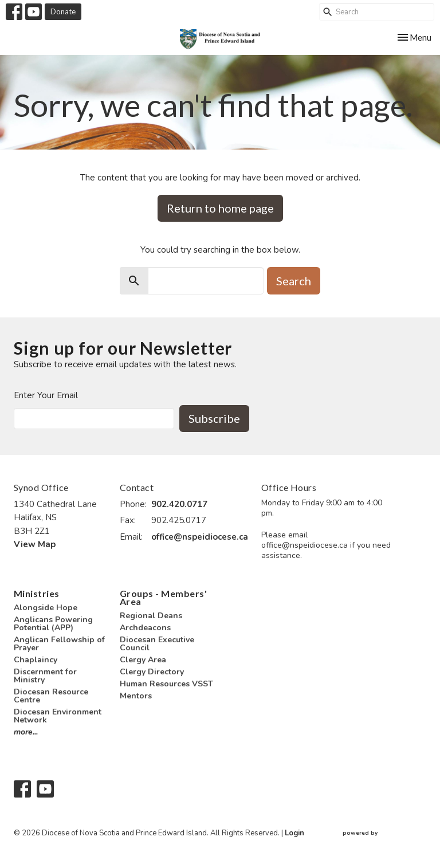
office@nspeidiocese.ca (200, 537)
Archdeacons (145, 628)
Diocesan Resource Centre (51, 696)
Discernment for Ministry (45, 676)
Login (294, 833)
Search (294, 281)
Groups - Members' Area (163, 597)
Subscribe (214, 418)
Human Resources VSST (166, 684)
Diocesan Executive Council (157, 644)
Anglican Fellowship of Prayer (59, 644)
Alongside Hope (46, 608)
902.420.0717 (179, 504)
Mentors (136, 696)
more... (26, 732)
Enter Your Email (46, 395)
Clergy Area (143, 660)
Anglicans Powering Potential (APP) (53, 624)
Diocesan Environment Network (58, 716)
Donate (63, 11)
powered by (384, 833)
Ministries (37, 593)
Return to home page (220, 208)
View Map (35, 544)
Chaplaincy (36, 660)
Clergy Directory (152, 672)
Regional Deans (151, 616)
